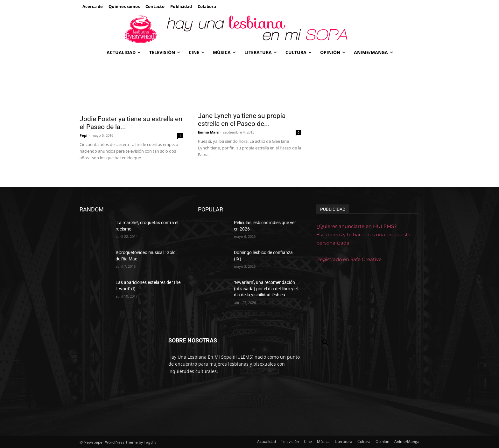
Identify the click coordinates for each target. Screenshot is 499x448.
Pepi (83, 135)
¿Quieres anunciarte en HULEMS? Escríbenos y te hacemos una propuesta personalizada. (363, 234)
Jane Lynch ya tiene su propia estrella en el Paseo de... (242, 120)
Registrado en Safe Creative (349, 259)
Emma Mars (208, 132)
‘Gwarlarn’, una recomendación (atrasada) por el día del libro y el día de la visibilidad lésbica (266, 289)
